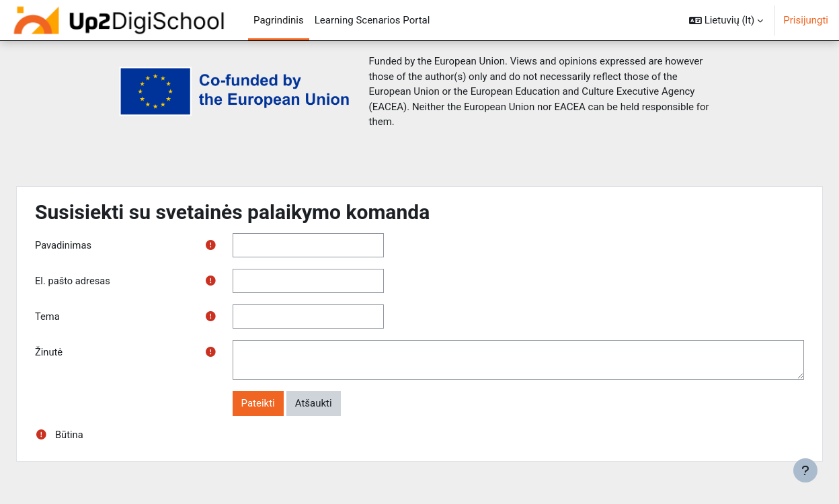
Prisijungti (806, 20)
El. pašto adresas (89, 281)
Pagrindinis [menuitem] (279, 20)
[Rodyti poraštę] (805, 470)
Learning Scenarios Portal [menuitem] (372, 20)
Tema (64, 317)
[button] (726, 20)
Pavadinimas (80, 245)
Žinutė (65, 353)
